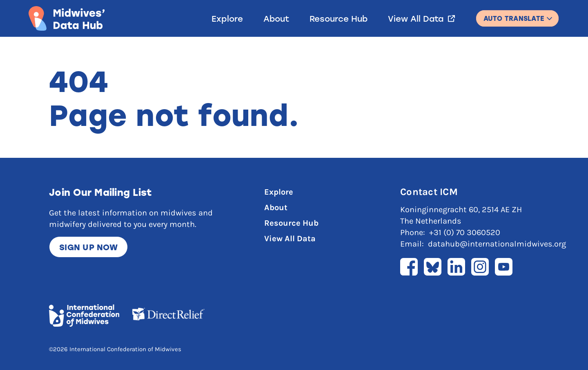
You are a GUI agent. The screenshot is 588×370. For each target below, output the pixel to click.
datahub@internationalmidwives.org (497, 244)
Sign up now (88, 247)
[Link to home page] (67, 18)
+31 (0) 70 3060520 (465, 232)
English (517, 15)
